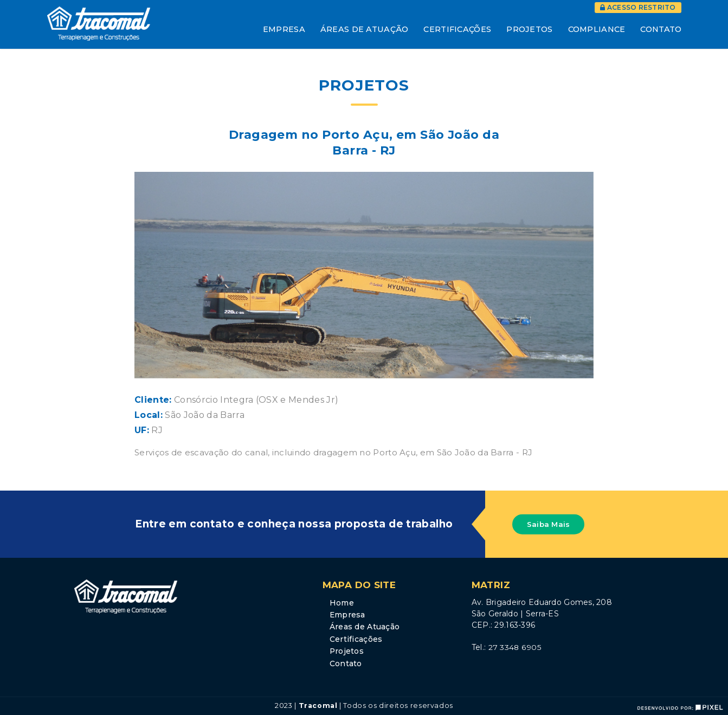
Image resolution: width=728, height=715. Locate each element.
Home (342, 603)
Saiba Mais (549, 524)
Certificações (457, 29)
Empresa (284, 29)
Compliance (597, 29)
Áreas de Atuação (365, 29)
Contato (661, 29)
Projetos (529, 29)
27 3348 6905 (515, 647)
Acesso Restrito (638, 7)
